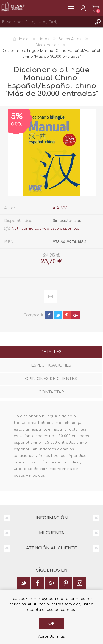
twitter (58, 315)
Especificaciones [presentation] (51, 365)
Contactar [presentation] (51, 392)
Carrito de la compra (95, 8)
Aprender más (51, 637)
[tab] (51, 352)
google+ (76, 315)
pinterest (67, 315)
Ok (51, 624)
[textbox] (46, 22)
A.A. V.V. (60, 208)
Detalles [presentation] (51, 352)
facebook (49, 315)
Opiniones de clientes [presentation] (51, 379)
